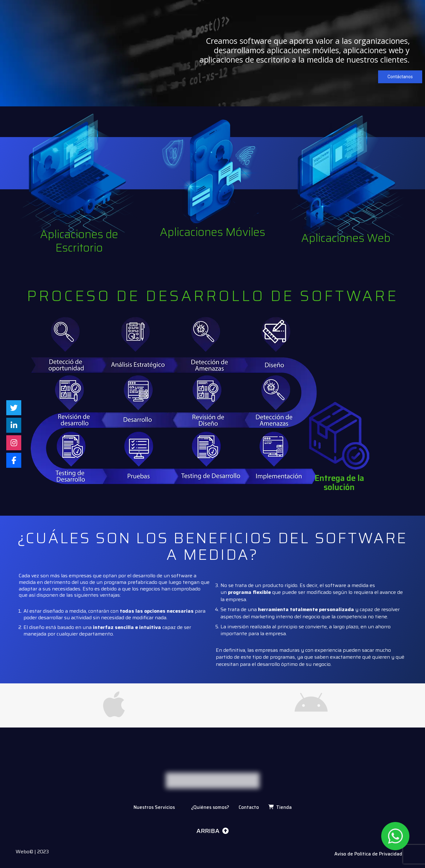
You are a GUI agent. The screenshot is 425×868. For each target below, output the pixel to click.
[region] (212, 53)
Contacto (249, 807)
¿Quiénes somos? (210, 807)
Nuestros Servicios (158, 807)
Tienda (280, 807)
